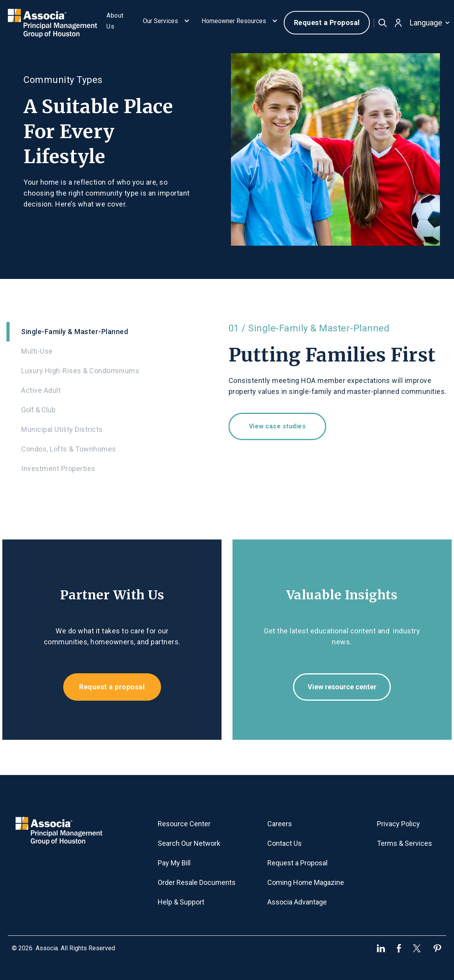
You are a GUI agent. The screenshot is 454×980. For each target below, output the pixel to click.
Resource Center (184, 824)
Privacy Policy (398, 824)
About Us (115, 21)
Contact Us (285, 843)
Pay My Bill (174, 863)
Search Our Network (189, 843)
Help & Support (181, 902)
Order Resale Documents (197, 882)
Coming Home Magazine (306, 882)
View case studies (283, 426)
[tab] (110, 332)
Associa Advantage (297, 902)
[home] (52, 22)
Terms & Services (404, 843)
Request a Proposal (327, 22)
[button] (166, 23)
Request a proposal (106, 687)
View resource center (348, 687)
